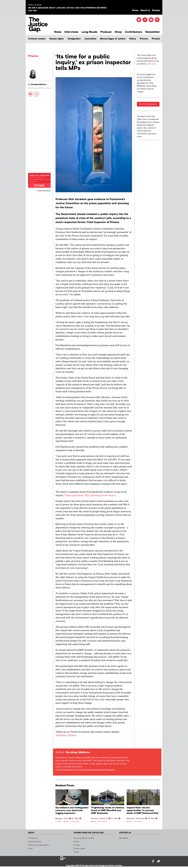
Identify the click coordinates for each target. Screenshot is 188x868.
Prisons (144, 39)
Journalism (90, 39)
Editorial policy (35, 842)
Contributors (134, 32)
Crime (58, 821)
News (58, 32)
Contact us (33, 838)
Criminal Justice (37, 39)
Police (133, 39)
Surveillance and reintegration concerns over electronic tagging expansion (72, 810)
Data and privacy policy (38, 845)
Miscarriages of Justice (113, 39)
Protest (156, 39)
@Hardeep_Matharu (66, 735)
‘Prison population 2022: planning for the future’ (90, 495)
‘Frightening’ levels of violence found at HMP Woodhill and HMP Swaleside (108, 810)
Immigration (74, 39)
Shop (118, 32)
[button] (157, 20)
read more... (152, 64)
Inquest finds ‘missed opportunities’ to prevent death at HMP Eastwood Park (143, 810)
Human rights (57, 39)
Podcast (106, 32)
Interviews (71, 32)
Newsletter (153, 32)
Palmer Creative (115, 866)
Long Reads (89, 32)
